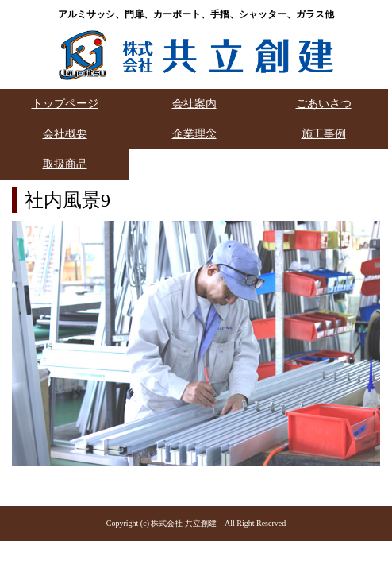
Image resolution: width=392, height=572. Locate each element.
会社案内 (194, 104)
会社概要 (65, 134)
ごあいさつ (324, 104)
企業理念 (194, 134)
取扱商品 (65, 164)
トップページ (65, 104)
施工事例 (324, 134)
